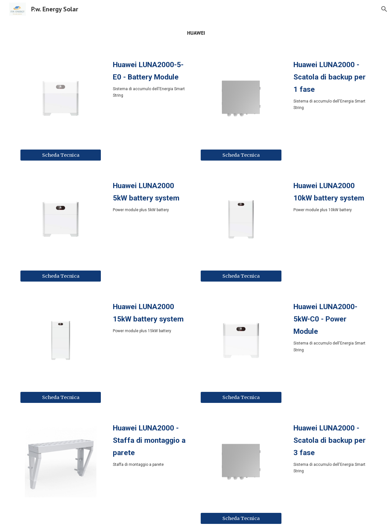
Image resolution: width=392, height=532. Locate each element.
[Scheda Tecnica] (61, 155)
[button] (384, 9)
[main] (196, 33)
